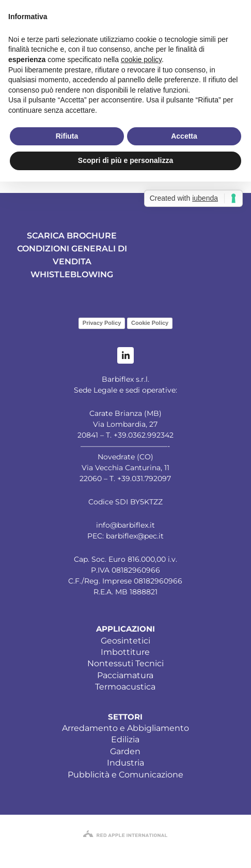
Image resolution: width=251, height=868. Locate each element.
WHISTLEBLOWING (72, 274)
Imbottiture (125, 652)
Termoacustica (125, 687)
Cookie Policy (150, 323)
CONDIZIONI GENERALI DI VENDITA (72, 255)
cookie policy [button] (141, 59)
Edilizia (125, 739)
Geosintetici (126, 641)
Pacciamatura (125, 675)
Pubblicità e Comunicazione (126, 775)
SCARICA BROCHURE (72, 236)
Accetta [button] (184, 136)
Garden (125, 751)
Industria (126, 763)
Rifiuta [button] (67, 136)
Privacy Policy (102, 323)
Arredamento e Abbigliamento (126, 728)
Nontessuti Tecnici (126, 663)
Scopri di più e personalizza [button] (126, 160)
